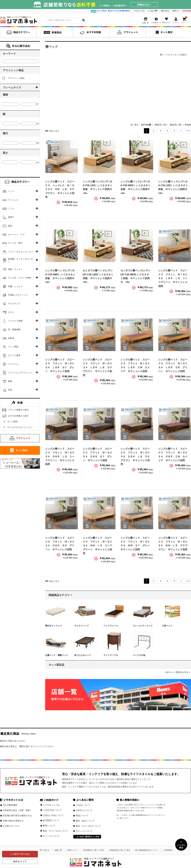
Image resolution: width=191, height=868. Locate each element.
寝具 (10, 226)
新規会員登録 (187, 11)
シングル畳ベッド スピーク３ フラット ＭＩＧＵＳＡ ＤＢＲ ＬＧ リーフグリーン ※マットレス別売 (60, 456)
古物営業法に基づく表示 (120, 850)
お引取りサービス (11, 826)
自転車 (11, 338)
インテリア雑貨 (15, 321)
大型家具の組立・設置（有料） (17, 810)
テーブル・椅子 (15, 243)
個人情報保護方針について (147, 850)
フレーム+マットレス (143, 626)
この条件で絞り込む (20, 854)
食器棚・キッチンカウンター (20, 260)
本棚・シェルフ (15, 286)
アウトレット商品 (14, 78)
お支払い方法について (53, 815)
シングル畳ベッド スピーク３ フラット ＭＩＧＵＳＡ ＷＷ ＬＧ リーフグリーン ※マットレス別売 (97, 546)
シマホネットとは (139, 11)
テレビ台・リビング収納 (19, 278)
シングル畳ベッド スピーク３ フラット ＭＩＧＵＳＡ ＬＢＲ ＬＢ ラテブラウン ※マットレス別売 (97, 367)
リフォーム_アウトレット (20, 373)
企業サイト (176, 11)
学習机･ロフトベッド (18, 295)
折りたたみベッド (83, 655)
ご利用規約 (168, 850)
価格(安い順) (160, 125)
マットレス (13, 200)
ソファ (11, 209)
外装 (10, 390)
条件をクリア (20, 861)
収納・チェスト (15, 269)
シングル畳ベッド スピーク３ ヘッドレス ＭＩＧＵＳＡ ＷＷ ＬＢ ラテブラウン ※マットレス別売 (60, 189)
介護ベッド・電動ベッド (57, 655)
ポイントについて (51, 836)
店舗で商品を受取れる (13, 821)
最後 (188, 131)
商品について (82, 816)
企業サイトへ (73, 850)
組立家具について (51, 820)
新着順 (188, 125)
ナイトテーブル (111, 655)
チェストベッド (82, 626)
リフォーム (13, 364)
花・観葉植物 (14, 330)
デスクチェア (14, 304)
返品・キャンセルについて (55, 831)
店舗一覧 (58, 850)
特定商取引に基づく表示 (94, 850)
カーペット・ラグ (16, 235)
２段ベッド (167, 626)
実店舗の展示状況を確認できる (17, 816)
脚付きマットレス (53, 626)
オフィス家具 (14, 355)
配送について (49, 826)
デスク (11, 312)
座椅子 (11, 217)
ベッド (11, 191)
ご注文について (83, 805)
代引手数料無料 (10, 805)
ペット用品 (13, 347)
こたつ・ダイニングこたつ (20, 252)
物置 (10, 381)
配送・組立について (85, 821)
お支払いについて (84, 810)
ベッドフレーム (111, 626)
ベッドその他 (139, 655)
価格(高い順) (176, 125)
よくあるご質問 (153, 11)
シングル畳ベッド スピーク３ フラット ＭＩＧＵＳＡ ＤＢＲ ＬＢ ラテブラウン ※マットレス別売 (135, 456)
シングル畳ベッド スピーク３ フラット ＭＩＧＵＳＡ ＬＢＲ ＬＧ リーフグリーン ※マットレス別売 (173, 278)
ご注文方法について (52, 810)
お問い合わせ (165, 11)
